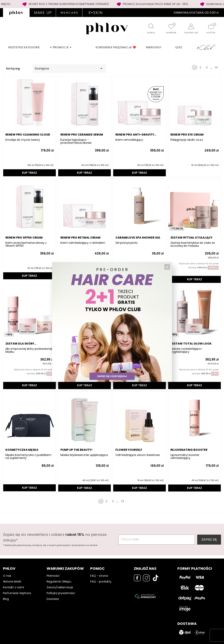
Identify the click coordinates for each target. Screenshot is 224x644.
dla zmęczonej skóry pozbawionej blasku (29, 350)
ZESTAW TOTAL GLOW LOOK (191, 344)
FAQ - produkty (101, 582)
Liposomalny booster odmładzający (185, 457)
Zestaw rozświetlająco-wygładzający (186, 350)
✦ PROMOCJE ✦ (61, 47)
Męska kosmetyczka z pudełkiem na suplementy (28, 457)
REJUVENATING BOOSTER (189, 450)
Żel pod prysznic (127, 243)
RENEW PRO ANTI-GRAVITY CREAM (135, 135)
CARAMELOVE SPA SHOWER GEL (138, 238)
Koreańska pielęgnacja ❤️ (116, 47)
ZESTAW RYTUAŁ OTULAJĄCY (191, 238)
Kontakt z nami (13, 587)
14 (216, 67)
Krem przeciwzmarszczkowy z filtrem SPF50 (26, 244)
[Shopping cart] (211, 26)
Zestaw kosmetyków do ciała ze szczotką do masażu (193, 244)
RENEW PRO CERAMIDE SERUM (82, 135)
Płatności (53, 576)
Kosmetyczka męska (22, 450)
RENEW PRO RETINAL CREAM (80, 238)
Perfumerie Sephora (17, 593)
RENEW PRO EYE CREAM (187, 135)
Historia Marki (12, 582)
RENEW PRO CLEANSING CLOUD (28, 135)
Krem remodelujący (129, 140)
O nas (7, 576)
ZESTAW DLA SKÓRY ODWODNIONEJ (20, 344)
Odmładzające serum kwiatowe (138, 455)
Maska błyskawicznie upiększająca (84, 455)
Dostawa (53, 599)
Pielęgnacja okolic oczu (187, 140)
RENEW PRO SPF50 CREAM (24, 238)
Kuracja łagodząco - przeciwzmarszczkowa (76, 141)
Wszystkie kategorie (24, 47)
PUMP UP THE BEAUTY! (76, 450)
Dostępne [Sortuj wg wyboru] (69, 68)
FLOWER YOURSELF (129, 450)
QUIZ (179, 47)
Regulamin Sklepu (59, 582)
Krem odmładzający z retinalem (83, 243)
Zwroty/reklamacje (60, 587)
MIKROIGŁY (154, 47)
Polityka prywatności (61, 593)
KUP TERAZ (29, 173)
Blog (6, 599)
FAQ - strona (99, 576)
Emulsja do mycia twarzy (23, 140)
